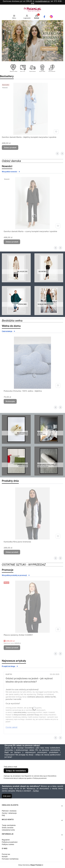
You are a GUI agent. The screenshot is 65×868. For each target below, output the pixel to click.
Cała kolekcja (9, 331)
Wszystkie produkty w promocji (16, 575)
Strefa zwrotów (8, 828)
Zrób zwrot (7, 796)
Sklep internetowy (30, 865)
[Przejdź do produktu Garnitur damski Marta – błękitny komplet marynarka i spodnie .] (31, 109)
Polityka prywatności (10, 842)
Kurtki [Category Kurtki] (9, 674)
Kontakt (5, 856)
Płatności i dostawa (9, 811)
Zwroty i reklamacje (9, 813)
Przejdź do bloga (10, 666)
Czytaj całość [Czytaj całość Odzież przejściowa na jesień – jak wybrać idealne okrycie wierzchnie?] (12, 727)
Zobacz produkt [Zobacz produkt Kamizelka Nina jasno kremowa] (12, 552)
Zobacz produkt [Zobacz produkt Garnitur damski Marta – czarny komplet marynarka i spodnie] (12, 242)
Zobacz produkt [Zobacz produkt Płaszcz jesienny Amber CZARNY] (12, 648)
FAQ (3, 815)
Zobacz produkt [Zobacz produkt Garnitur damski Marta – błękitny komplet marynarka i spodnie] (10, 147)
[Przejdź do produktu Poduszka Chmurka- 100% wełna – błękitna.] (32, 363)
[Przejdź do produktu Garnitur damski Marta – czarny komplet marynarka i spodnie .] (32, 203)
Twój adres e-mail (10, 767)
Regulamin (6, 840)
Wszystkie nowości (11, 172)
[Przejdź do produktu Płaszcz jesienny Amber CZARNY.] (32, 607)
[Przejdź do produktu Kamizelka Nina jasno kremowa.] (32, 513)
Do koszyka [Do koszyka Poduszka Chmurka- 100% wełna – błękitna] (10, 401)
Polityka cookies (8, 844)
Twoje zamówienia (9, 825)
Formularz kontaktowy (10, 859)
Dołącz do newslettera (16, 771)
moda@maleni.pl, (43, 1)
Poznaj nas (6, 854)
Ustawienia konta (8, 830)
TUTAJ (36, 791)
